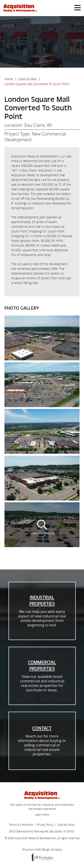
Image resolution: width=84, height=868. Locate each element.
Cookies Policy (66, 825)
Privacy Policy (45, 825)
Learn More (42, 814)
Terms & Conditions (21, 825)
